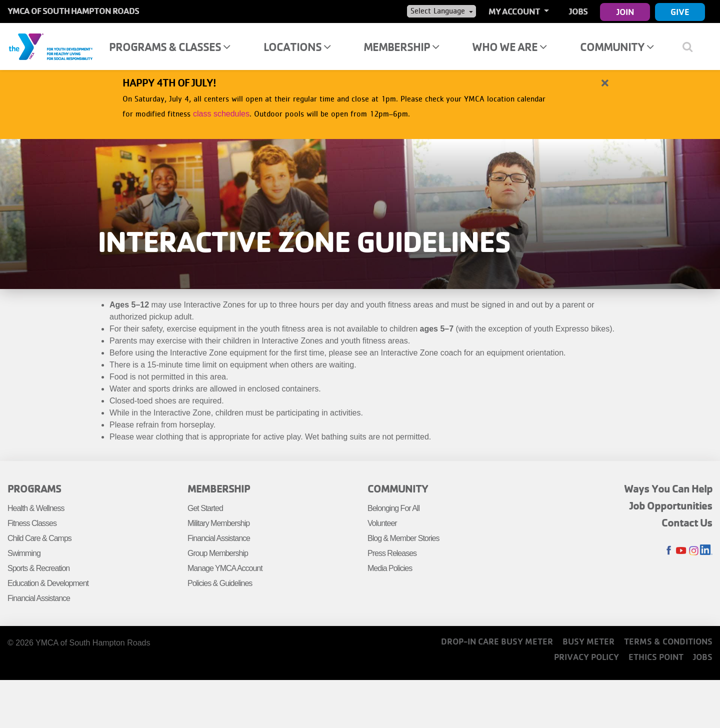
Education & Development (48, 583)
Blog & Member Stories (403, 538)
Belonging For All (393, 508)
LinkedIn (706, 551)
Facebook (669, 551)
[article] (360, 99)
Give (680, 12)
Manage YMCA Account (225, 568)
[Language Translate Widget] (441, 11)
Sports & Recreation (38, 568)
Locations (297, 47)
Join (625, 12)
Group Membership (218, 553)
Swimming (24, 553)
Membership (401, 47)
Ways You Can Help (668, 488)
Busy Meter (588, 641)
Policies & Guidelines (220, 583)
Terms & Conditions (668, 641)
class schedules (221, 114)
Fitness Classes (32, 523)
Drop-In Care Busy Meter (497, 641)
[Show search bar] (691, 46)
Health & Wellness (36, 508)
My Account (515, 11)
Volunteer (382, 523)
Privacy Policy (586, 657)
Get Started (205, 508)
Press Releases (392, 553)
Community (617, 47)
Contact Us (687, 522)
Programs (34, 488)
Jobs (578, 11)
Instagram (694, 551)
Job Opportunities (671, 505)
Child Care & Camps (39, 538)
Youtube (681, 551)
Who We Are (509, 47)
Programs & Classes (169, 47)
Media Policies (390, 568)
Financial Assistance (39, 598)
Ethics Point (656, 657)
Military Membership (218, 523)
